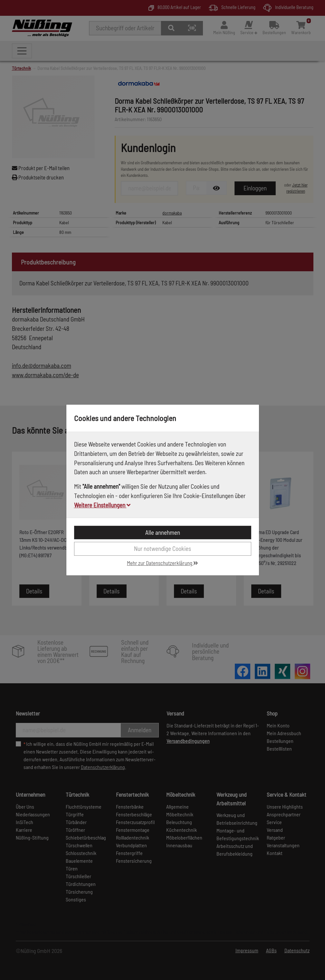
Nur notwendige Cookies (162, 548)
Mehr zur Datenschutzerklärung (162, 563)
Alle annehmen (163, 532)
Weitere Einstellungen (102, 505)
